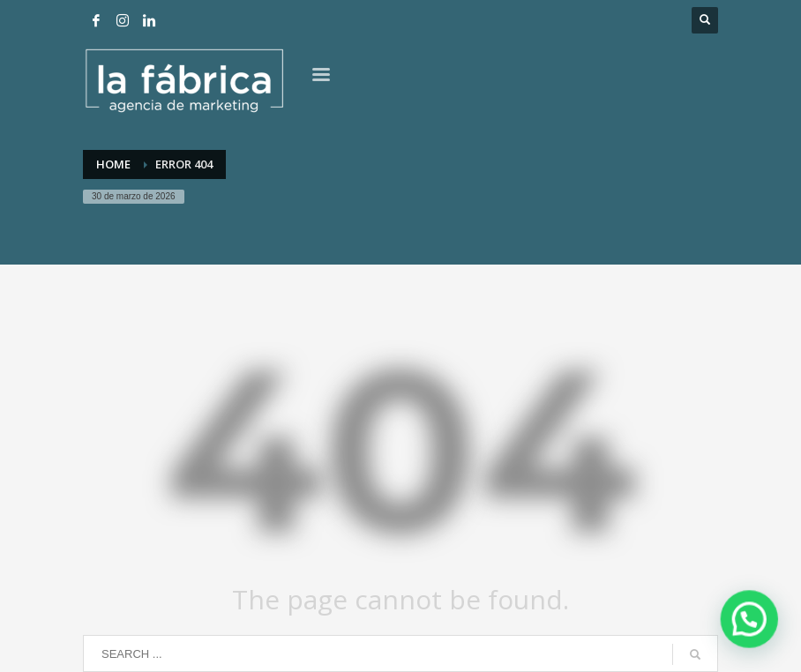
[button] (750, 622)
